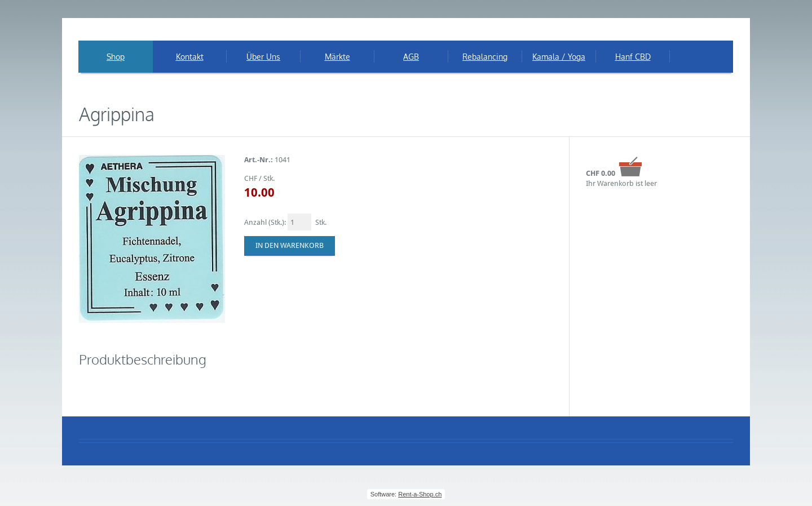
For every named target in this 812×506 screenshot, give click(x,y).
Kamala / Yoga (559, 57)
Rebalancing (485, 57)
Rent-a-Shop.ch (420, 494)
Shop (116, 57)
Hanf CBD (633, 57)
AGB (411, 57)
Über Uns (263, 57)
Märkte (337, 57)
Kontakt (190, 57)
